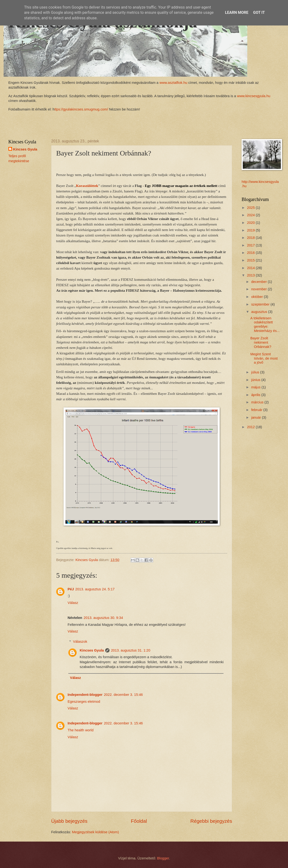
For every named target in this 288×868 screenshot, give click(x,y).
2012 (251, 427)
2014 (251, 268)
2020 (251, 223)
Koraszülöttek (87, 186)
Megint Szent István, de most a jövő (264, 358)
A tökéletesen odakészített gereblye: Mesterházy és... (265, 324)
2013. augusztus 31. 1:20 (131, 650)
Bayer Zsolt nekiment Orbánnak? (261, 342)
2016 (251, 253)
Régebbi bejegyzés (211, 821)
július (256, 372)
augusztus (260, 312)
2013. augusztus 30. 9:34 (103, 618)
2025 (251, 208)
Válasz (73, 603)
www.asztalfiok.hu (173, 83)
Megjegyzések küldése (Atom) (96, 832)
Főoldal (139, 821)
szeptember (261, 304)
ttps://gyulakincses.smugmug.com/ (81, 109)
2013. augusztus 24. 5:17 (95, 589)
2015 (251, 260)
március (258, 402)
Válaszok (80, 642)
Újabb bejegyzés (69, 821)
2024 (251, 215)
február (257, 410)
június (256, 380)
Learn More (237, 13)
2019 (251, 230)
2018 (251, 238)
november (259, 289)
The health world (81, 730)
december (259, 282)
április (256, 395)
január (256, 417)
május (256, 387)
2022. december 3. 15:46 (123, 695)
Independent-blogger (85, 695)
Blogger (163, 858)
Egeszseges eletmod (84, 702)
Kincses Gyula (92, 650)
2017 (251, 245)
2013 (251, 275)
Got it (259, 13)
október (257, 297)
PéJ (71, 589)
